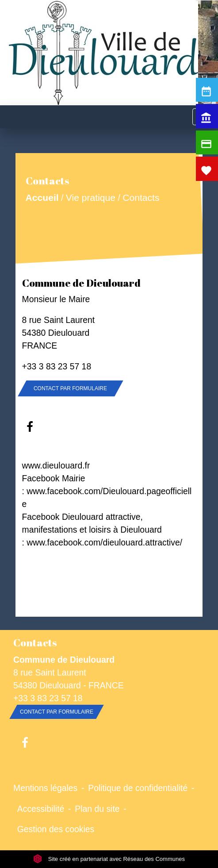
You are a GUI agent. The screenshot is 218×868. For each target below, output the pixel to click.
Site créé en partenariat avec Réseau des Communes (109, 859)
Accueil (42, 198)
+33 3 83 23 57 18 (57, 366)
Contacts (141, 198)
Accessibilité (41, 809)
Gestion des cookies (56, 829)
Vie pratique (90, 198)
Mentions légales (45, 788)
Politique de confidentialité (138, 788)
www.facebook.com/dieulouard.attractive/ (104, 542)
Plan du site (97, 809)
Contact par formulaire (70, 388)
